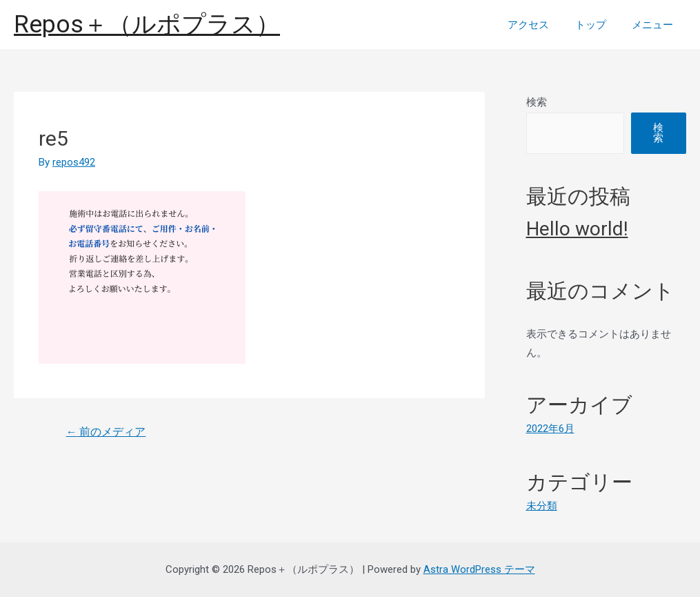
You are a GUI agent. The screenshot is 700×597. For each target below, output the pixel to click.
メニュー (655, 25)
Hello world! (577, 229)
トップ (598, 25)
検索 (537, 102)
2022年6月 (550, 429)
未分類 (542, 505)
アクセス (541, 25)
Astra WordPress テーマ (479, 569)
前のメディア (106, 432)
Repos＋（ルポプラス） (147, 25)
